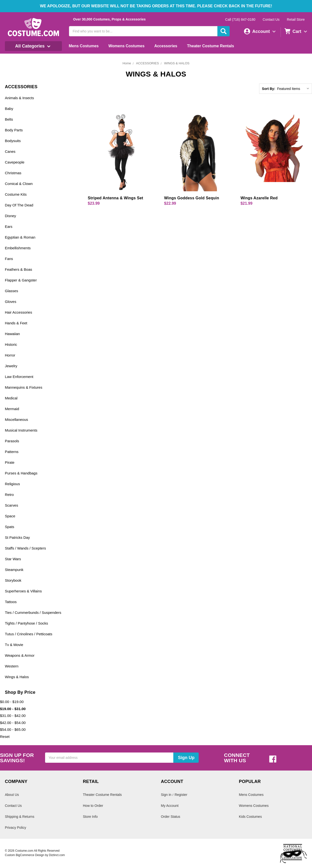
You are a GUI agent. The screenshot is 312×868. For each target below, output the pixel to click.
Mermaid (12, 409)
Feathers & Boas (19, 269)
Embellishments (18, 248)
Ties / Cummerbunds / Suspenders (33, 612)
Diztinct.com (57, 855)
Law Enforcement (19, 377)
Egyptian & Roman (20, 237)
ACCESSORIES (147, 63)
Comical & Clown (19, 184)
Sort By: (269, 89)
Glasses (11, 291)
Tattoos (11, 602)
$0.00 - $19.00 (12, 702)
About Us (12, 795)
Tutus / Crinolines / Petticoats (29, 634)
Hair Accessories (19, 312)
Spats (10, 527)
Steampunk (14, 570)
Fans (9, 259)
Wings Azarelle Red (259, 198)
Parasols (12, 441)
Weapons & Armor (20, 655)
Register (181, 795)
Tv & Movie (14, 645)
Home (127, 63)
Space (10, 516)
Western (12, 666)
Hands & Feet (16, 323)
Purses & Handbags (21, 473)
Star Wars (13, 559)
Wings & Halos (17, 677)
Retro (9, 495)
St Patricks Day (17, 537)
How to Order (93, 806)
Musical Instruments (21, 430)
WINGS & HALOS (177, 63)
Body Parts (14, 130)
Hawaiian (12, 334)
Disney (10, 216)
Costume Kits (16, 194)
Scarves (11, 505)
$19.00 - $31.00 (13, 709)
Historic (11, 344)
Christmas (13, 173)
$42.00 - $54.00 (13, 723)
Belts (9, 119)
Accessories (166, 46)
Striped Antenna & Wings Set (115, 198)
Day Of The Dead (19, 205)
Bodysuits (13, 141)
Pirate (10, 462)
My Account (170, 806)
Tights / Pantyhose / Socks (26, 623)
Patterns (12, 452)
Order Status (171, 817)
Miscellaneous (16, 420)
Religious (12, 484)
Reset (5, 737)
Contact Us (271, 19)
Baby (9, 109)
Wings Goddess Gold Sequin (192, 198)
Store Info (90, 817)
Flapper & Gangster (21, 280)
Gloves (11, 302)
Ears (9, 227)
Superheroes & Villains (23, 591)
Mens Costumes (84, 46)
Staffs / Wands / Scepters (25, 548)
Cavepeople (15, 162)
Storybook (13, 580)
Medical (11, 398)
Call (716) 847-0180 (240, 19)
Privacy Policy (15, 828)
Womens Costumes (127, 46)
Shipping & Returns (20, 817)
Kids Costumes (250, 817)
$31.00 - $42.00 (13, 716)
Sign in (166, 795)
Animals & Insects (19, 98)
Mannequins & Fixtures (24, 387)
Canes (10, 151)
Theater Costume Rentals (210, 46)
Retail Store (296, 19)
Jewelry (11, 366)
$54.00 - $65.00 (13, 729)
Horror (10, 355)
